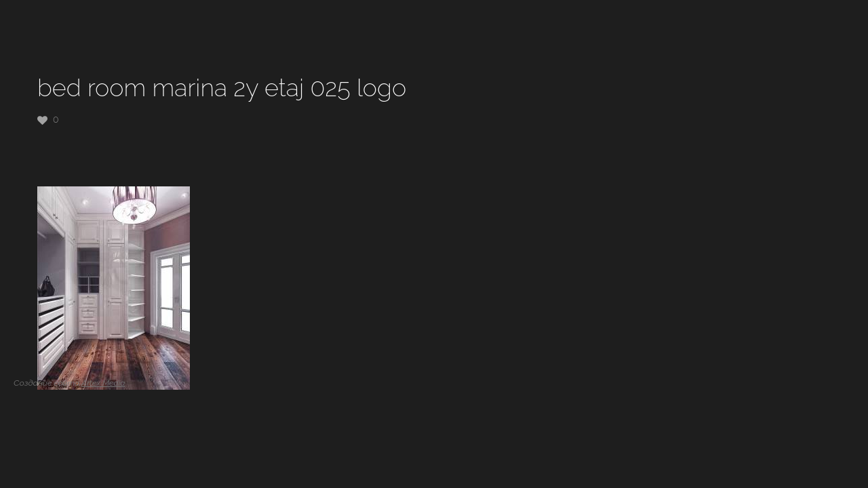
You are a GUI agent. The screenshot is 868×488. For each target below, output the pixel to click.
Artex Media (103, 383)
